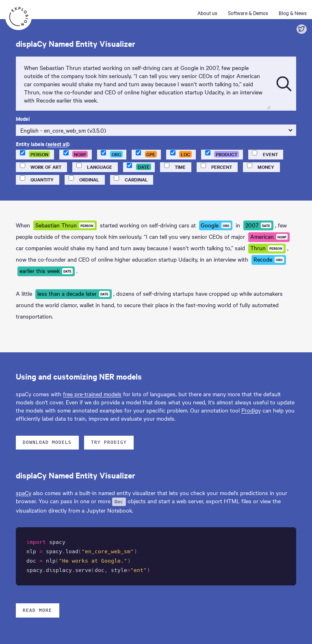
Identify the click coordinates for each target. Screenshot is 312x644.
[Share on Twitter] (302, 29)
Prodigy (251, 410)
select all (58, 144)
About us (207, 13)
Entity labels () (43, 144)
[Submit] (284, 84)
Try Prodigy (109, 442)
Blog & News (293, 13)
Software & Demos (248, 13)
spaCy (24, 493)
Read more (37, 610)
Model (23, 119)
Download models (47, 442)
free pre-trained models (92, 394)
